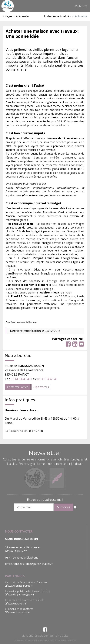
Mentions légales (32, 636)
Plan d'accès (41, 387)
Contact (48, 636)
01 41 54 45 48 (47, 379)
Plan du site (61, 636)
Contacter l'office (18, 387)
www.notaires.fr (16, 604)
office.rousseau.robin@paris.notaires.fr (29, 564)
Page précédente (16, 16)
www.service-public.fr (19, 586)
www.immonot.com (17, 612)
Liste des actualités (57, 16)
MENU (81, 6)
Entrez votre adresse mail (45, 500)
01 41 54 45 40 (21, 379)
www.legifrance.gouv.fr (20, 594)
